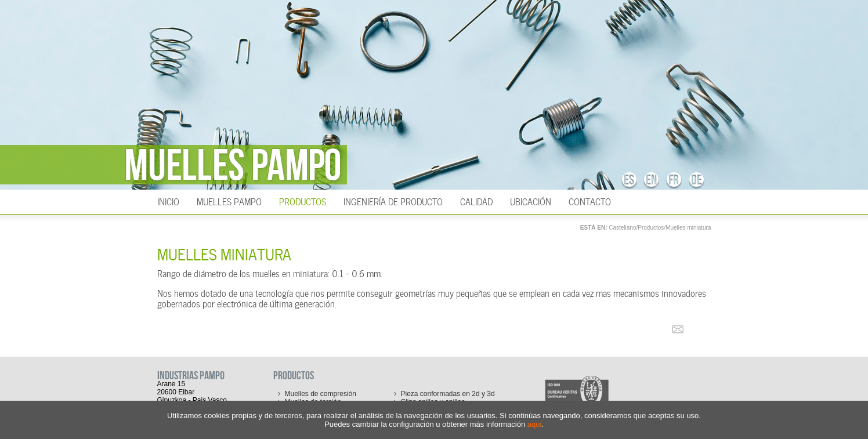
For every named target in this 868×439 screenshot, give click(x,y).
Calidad (476, 201)
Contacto (590, 201)
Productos (303, 201)
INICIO (168, 201)
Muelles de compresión (321, 394)
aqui (535, 424)
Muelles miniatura (688, 228)
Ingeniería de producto (393, 201)
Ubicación (531, 201)
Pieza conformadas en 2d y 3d (448, 394)
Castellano (622, 228)
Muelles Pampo (229, 201)
